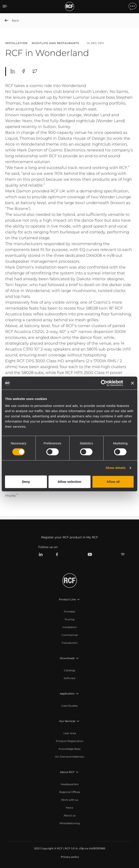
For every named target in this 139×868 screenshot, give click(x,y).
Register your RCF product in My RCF (70, 537)
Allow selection (69, 482)
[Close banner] (133, 383)
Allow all (113, 482)
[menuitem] (69, 612)
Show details (116, 468)
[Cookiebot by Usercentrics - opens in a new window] (104, 383)
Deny (26, 482)
